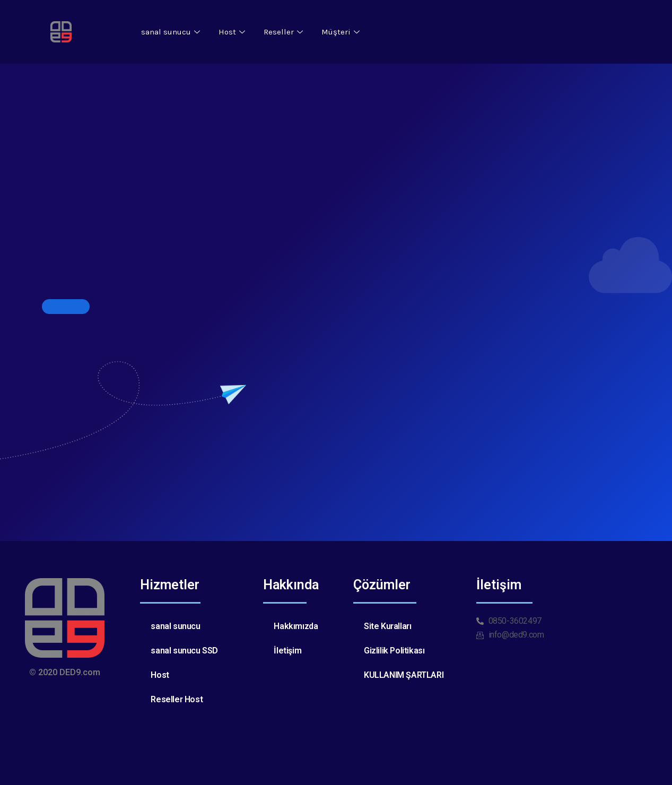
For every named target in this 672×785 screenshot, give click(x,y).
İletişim (287, 651)
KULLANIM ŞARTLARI (404, 675)
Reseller (285, 32)
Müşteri (342, 32)
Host (233, 32)
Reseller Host (177, 699)
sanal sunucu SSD (184, 651)
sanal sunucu (172, 32)
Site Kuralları (387, 626)
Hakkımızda (296, 626)
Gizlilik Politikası (394, 651)
